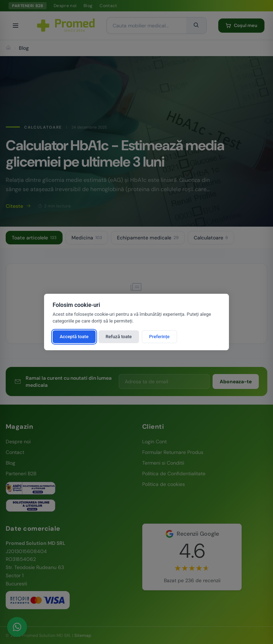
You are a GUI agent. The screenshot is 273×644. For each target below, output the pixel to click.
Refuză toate (119, 337)
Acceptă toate (74, 337)
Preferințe (160, 337)
